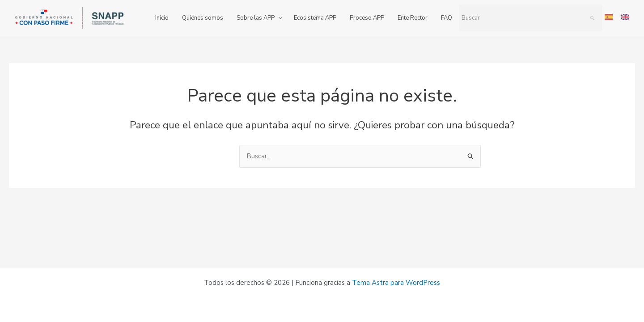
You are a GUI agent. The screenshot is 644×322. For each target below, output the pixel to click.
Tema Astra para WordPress (396, 283)
